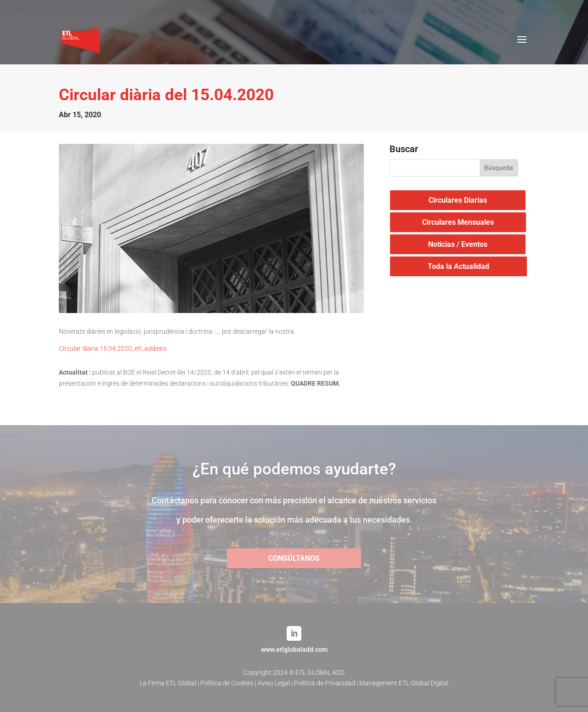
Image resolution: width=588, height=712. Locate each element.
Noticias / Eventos (458, 244)
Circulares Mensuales (458, 222)
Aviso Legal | (276, 683)
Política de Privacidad (325, 683)
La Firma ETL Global (168, 683)
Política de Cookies (227, 683)
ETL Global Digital (424, 683)
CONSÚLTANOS (294, 558)
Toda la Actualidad (458, 266)
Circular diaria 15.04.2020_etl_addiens (113, 348)
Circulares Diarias (458, 200)
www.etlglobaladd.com (294, 649)
